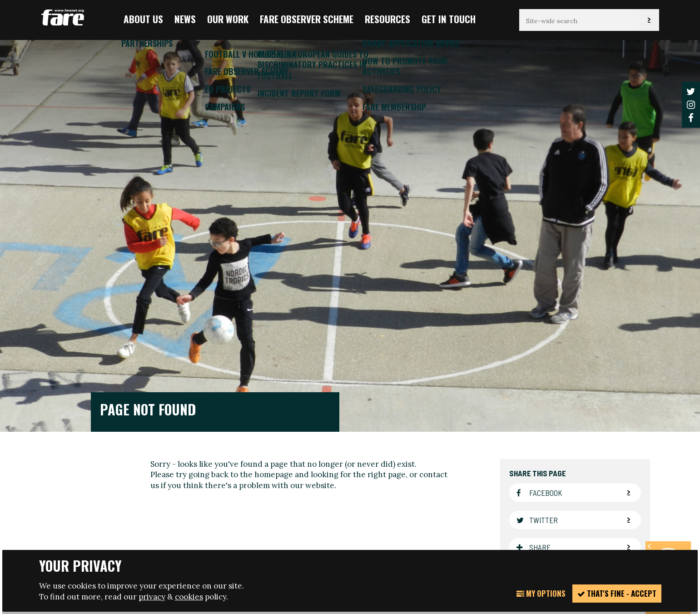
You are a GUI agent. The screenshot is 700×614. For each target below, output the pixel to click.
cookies (189, 597)
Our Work (228, 19)
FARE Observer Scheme (307, 19)
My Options (541, 593)
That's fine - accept (617, 593)
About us (143, 19)
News (185, 19)
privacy (152, 597)
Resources (387, 19)
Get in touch (449, 19)
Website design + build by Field (389, 542)
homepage (274, 274)
